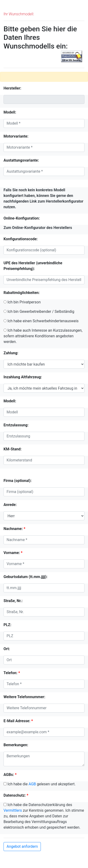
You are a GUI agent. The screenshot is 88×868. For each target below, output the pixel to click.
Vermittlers (13, 810)
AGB (32, 784)
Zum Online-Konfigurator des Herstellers (38, 228)
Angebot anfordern (22, 846)
